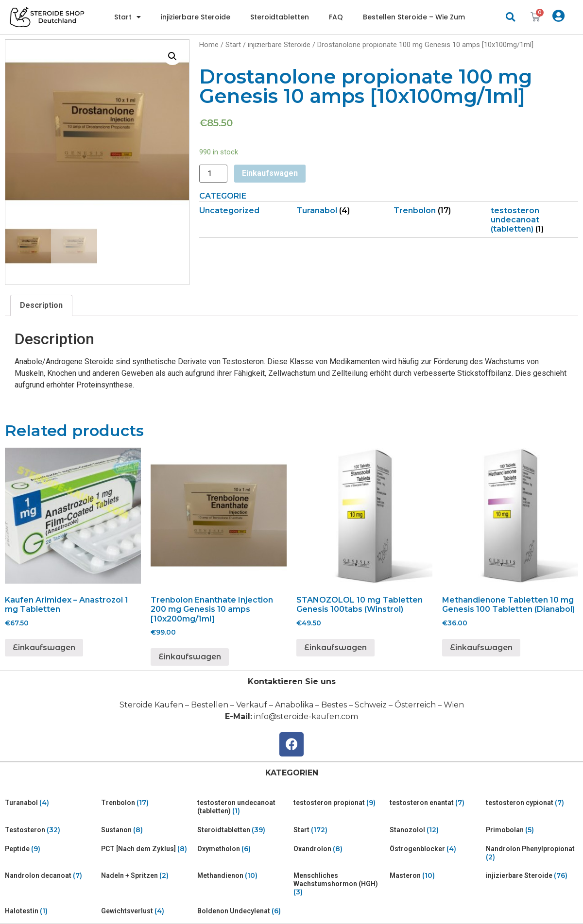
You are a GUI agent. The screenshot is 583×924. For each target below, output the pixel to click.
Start (128, 17)
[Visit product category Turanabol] (340, 210)
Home (209, 45)
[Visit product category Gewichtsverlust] (147, 911)
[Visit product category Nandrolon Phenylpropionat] (532, 853)
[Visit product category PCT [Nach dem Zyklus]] (147, 849)
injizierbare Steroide (196, 17)
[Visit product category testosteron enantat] (436, 803)
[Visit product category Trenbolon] (437, 210)
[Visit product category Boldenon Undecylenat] (243, 911)
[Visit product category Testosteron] (51, 830)
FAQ (336, 17)
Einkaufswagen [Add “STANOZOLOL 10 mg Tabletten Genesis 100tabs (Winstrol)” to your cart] (335, 647)
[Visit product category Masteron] (436, 876)
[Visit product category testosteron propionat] (340, 803)
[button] (510, 17)
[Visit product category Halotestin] (51, 911)
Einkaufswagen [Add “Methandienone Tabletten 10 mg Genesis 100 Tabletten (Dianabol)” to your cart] (481, 647)
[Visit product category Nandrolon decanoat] (51, 876)
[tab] (41, 305)
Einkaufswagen (270, 173)
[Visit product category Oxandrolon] (340, 849)
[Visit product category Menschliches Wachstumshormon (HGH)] (340, 884)
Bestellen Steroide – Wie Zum (414, 17)
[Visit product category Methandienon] (243, 876)
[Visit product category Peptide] (51, 849)
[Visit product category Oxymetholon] (243, 849)
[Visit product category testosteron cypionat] (532, 803)
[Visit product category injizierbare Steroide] (532, 876)
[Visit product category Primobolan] (532, 830)
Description (41, 305)
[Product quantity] (213, 174)
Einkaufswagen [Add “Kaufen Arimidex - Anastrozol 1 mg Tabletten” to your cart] (44, 647)
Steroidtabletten (280, 17)
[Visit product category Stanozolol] (436, 830)
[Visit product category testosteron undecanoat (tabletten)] (534, 220)
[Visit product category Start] (340, 830)
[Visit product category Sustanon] (147, 830)
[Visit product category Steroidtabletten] (243, 830)
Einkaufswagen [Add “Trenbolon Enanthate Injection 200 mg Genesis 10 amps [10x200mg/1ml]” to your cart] (190, 657)
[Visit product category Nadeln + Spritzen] (147, 876)
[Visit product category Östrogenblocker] (436, 849)
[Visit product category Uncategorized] (243, 210)
